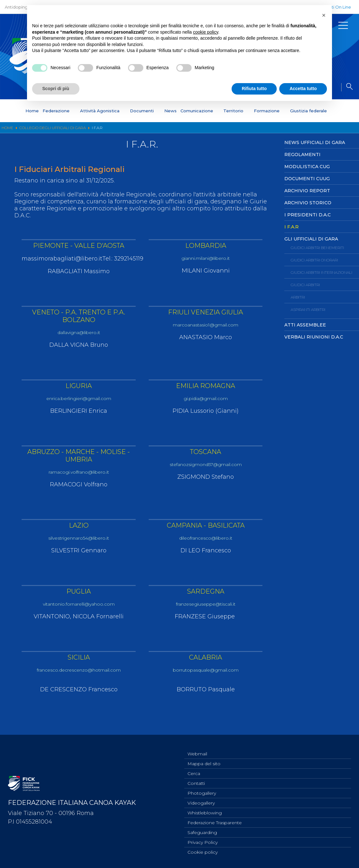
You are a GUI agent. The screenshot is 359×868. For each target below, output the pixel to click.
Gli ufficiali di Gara (311, 239)
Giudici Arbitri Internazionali (322, 272)
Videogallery (201, 799)
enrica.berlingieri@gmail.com (79, 399)
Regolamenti (302, 155)
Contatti (196, 779)
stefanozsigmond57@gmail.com (206, 466)
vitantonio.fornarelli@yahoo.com (79, 607)
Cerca (194, 768)
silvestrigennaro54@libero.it (79, 540)
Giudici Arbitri (305, 285)
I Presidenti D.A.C (308, 215)
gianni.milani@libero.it (206, 258)
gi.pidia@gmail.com (206, 399)
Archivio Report (307, 191)
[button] (324, 15)
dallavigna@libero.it (79, 333)
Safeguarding (202, 831)
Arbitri (298, 297)
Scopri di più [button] (56, 89)
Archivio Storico (308, 203)
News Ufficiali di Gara (315, 142)
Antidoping (16, 7)
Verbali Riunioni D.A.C (314, 337)
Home (32, 111)
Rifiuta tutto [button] (254, 89)
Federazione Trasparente (215, 820)
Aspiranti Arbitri (308, 309)
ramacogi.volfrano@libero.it (79, 473)
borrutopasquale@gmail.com (206, 673)
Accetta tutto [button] (303, 89)
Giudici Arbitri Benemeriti (317, 248)
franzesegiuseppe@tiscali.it (206, 607)
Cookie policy (203, 852)
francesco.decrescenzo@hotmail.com (79, 673)
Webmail (197, 747)
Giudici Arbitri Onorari (314, 260)
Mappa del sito (204, 758)
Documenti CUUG (307, 179)
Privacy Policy (203, 841)
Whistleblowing (205, 810)
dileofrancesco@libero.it (206, 540)
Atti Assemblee (305, 325)
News (170, 111)
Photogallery (202, 789)
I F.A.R (291, 227)
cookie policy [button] (206, 32)
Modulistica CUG (307, 167)
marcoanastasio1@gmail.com (206, 325)
